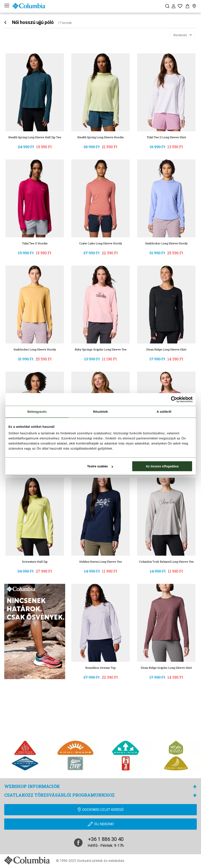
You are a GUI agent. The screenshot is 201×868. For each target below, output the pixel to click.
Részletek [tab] (100, 412)
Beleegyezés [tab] (37, 412)
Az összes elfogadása (162, 466)
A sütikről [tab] (164, 412)
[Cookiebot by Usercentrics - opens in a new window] (174, 399)
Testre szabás (100, 466)
